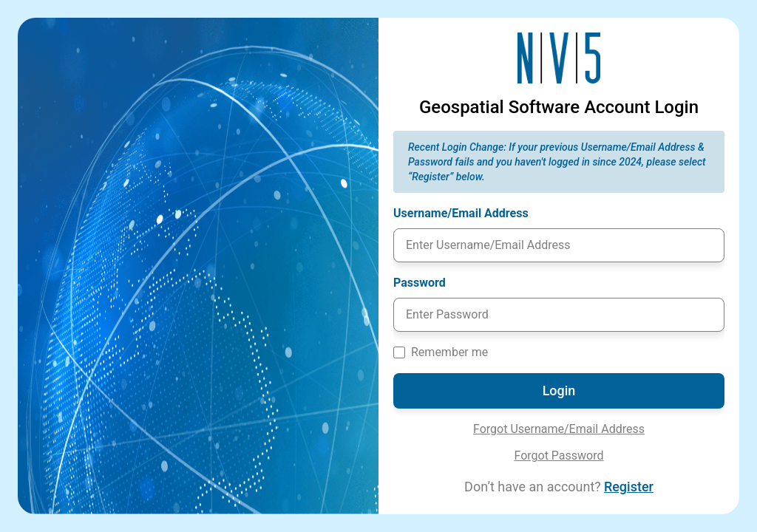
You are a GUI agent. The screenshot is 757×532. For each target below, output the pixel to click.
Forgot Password (559, 456)
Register (629, 487)
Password (427, 282)
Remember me (449, 352)
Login (559, 391)
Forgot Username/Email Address (559, 429)
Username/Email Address (468, 212)
